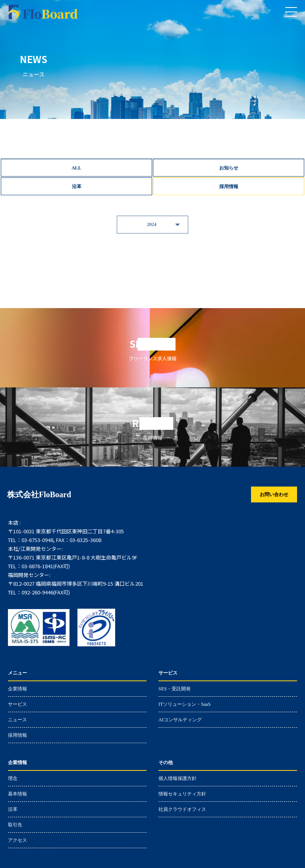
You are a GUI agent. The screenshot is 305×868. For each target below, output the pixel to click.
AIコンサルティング (180, 720)
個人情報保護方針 (178, 778)
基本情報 (17, 794)
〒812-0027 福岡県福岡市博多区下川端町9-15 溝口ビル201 (76, 584)
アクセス (17, 840)
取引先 (15, 825)
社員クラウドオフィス (182, 809)
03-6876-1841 (37, 566)
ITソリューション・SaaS (184, 704)
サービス (17, 704)
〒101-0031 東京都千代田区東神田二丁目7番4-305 (66, 531)
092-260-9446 (37, 592)
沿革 (13, 809)
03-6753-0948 (37, 540)
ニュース (17, 720)
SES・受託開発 (175, 689)
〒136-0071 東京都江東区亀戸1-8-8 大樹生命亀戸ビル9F (73, 558)
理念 (13, 778)
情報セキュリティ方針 (182, 794)
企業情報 (17, 689)
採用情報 (17, 735)
